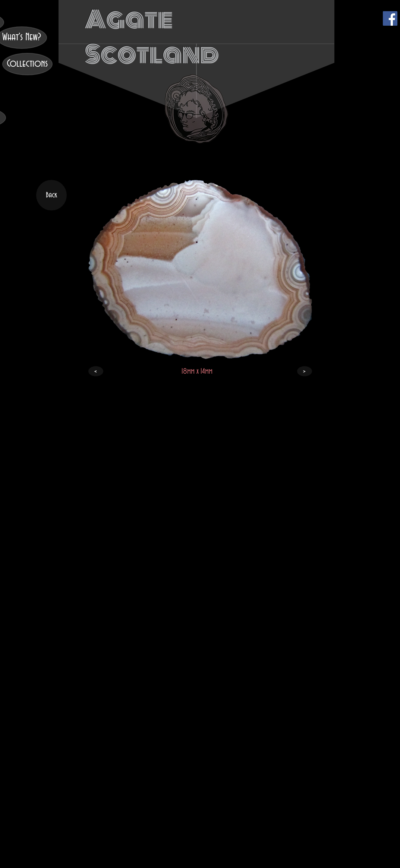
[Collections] (27, 64)
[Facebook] (390, 18)
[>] (305, 371)
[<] (96, 371)
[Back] (51, 195)
